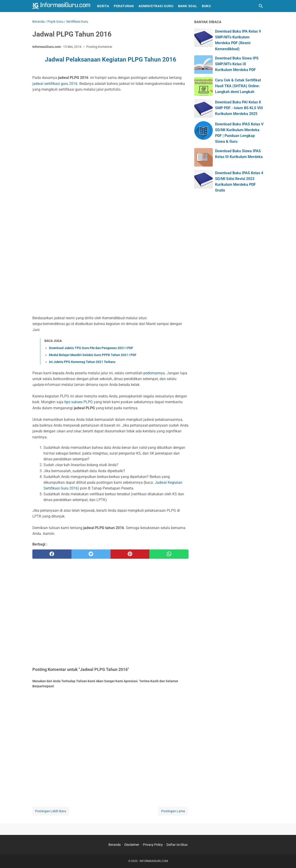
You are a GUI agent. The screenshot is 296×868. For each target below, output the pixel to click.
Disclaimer (132, 845)
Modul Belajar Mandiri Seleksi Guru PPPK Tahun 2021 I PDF (93, 355)
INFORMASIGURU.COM (154, 861)
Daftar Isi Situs (177, 845)
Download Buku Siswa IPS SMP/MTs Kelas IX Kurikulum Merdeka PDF (237, 64)
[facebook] (52, 554)
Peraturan (124, 6)
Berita (103, 6)
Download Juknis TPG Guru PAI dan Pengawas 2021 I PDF (91, 348)
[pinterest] (130, 554)
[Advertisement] (110, 133)
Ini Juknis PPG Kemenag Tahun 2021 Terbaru (82, 362)
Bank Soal (188, 6)
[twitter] (91, 554)
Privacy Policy (153, 845)
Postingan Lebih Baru (51, 811)
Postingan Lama (173, 811)
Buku (206, 6)
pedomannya (154, 373)
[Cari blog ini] (261, 6)
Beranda (115, 845)
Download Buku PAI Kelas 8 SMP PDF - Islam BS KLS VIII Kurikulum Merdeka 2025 (239, 108)
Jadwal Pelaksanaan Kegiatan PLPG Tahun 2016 (111, 59)
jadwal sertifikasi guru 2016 (55, 84)
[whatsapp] (169, 554)
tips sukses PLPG (79, 402)
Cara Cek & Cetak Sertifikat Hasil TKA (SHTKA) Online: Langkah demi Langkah (238, 86)
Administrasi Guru (156, 6)
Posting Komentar (99, 47)
